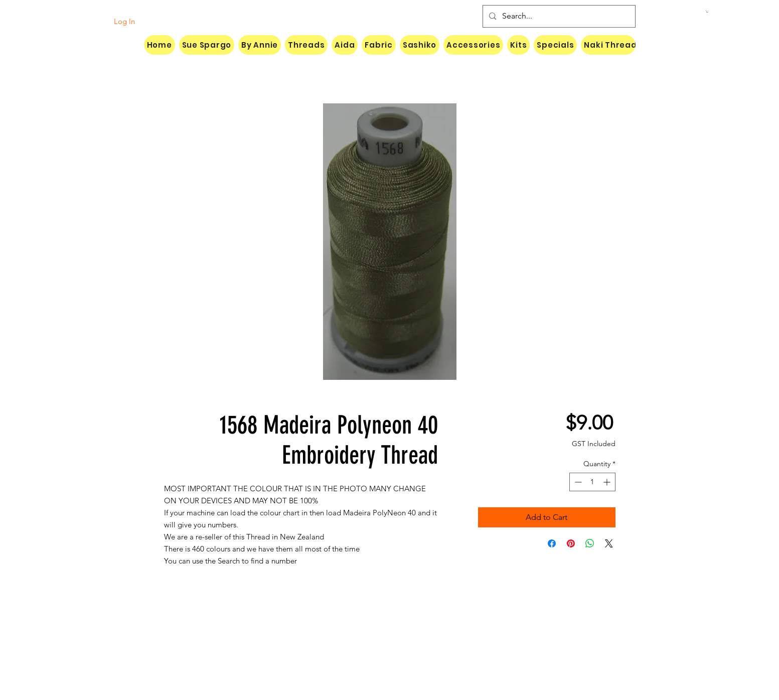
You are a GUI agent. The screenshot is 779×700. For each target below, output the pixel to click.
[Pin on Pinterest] (571, 543)
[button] (707, 11)
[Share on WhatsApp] (590, 543)
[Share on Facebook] (552, 543)
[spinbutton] (592, 482)
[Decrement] (577, 482)
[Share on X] (609, 543)
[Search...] (558, 16)
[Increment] (608, 482)
